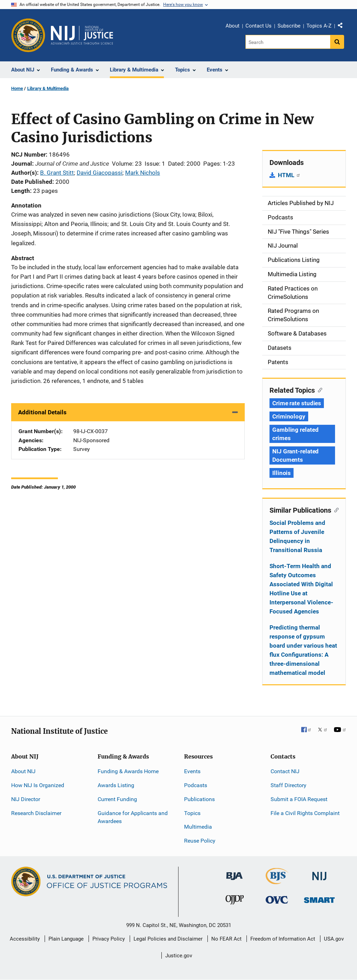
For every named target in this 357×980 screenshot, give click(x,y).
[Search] (288, 42)
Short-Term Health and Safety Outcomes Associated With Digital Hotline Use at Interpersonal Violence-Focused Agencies (301, 589)
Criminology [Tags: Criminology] (289, 416)
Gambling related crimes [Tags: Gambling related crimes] (295, 434)
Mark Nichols (143, 173)
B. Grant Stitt (57, 173)
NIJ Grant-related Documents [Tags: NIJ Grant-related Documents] (295, 455)
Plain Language (66, 939)
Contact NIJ (285, 771)
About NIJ (23, 771)
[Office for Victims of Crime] (277, 900)
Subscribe (289, 26)
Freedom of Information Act (283, 939)
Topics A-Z (319, 26)
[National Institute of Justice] (319, 873)
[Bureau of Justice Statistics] (277, 881)
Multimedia (198, 827)
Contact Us (259, 26)
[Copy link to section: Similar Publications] (335, 510)
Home (17, 88)
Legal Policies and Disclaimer (168, 939)
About (233, 26)
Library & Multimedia (48, 88)
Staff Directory (288, 785)
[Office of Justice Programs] (28, 35)
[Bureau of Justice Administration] (234, 873)
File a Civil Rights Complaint (305, 813)
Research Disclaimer (36, 813)
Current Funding (117, 799)
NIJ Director (26, 799)
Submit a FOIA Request (299, 799)
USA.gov (334, 939)
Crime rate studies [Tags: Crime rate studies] (297, 403)
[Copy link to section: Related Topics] (318, 390)
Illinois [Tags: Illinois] (282, 473)
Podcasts (196, 785)
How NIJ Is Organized (38, 785)
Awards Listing (116, 785)
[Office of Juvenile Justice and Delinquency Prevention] (235, 901)
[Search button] (337, 42)
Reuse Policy (200, 841)
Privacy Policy (109, 939)
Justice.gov (179, 956)
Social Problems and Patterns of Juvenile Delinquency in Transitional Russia (297, 536)
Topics (192, 813)
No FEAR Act (226, 939)
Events (192, 771)
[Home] (82, 35)
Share (343, 27)
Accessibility (25, 939)
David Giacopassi (100, 173)
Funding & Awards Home (128, 771)
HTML (289, 175)
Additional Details (42, 412)
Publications (199, 799)
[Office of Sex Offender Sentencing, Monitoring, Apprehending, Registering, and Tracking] (319, 898)
